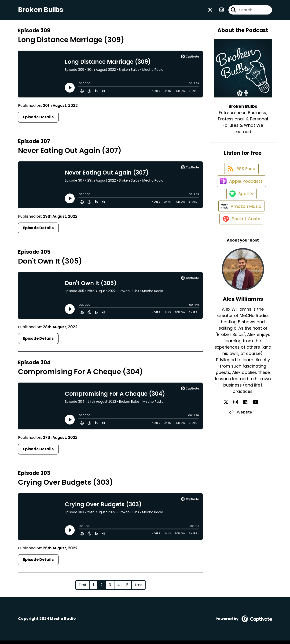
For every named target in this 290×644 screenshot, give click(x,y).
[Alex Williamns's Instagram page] (240, 427)
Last (139, 588)
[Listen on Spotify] (241, 210)
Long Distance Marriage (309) (71, 43)
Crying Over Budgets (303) (66, 486)
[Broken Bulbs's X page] (210, 12)
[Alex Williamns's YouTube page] (251, 427)
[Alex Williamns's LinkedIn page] (245, 427)
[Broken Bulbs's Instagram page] (219, 12)
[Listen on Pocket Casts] (240, 243)
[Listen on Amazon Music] (241, 226)
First (83, 588)
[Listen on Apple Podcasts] (241, 193)
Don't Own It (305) (50, 265)
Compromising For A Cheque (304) (81, 375)
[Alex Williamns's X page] (234, 427)
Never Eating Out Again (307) (70, 154)
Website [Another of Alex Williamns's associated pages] (243, 437)
